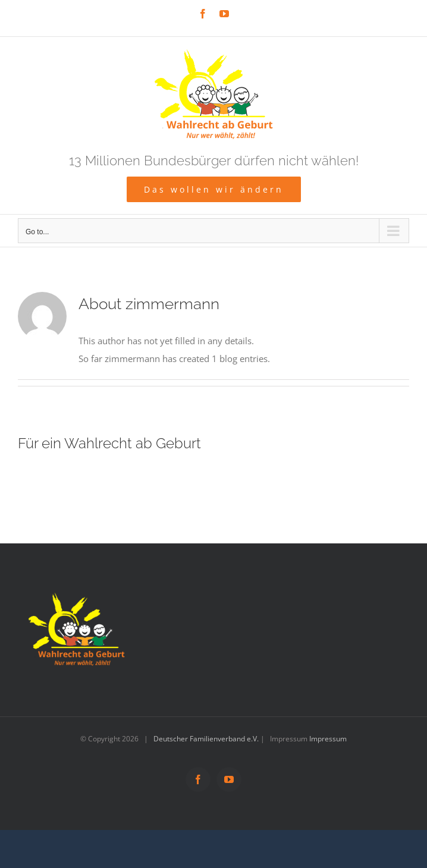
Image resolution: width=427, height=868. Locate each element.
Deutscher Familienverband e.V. (206, 739)
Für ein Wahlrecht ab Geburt (109, 444)
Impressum (328, 739)
